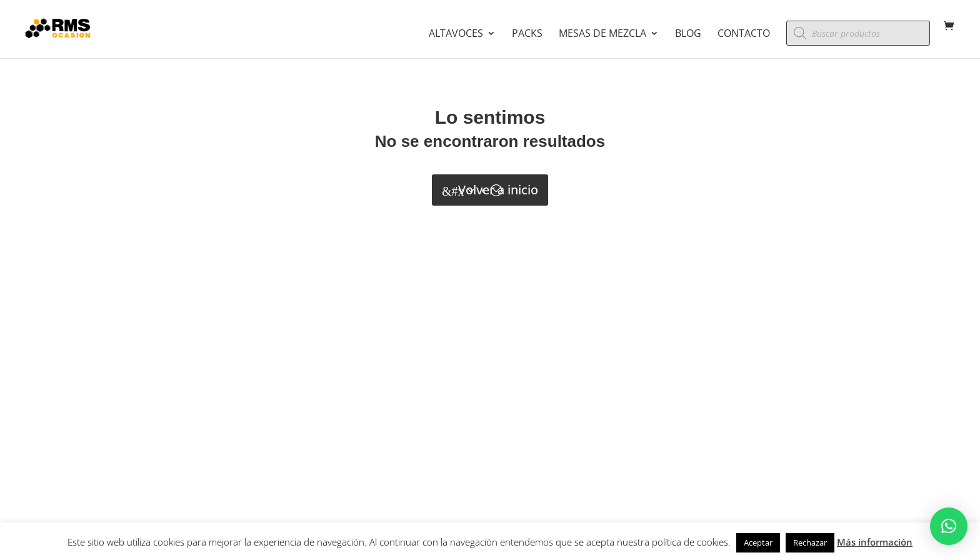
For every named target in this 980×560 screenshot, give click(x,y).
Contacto (744, 34)
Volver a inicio (498, 190)
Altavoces (456, 34)
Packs (527, 34)
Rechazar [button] (810, 542)
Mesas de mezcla (602, 34)
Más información (875, 542)
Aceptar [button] (758, 542)
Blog (688, 34)
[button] (949, 526)
